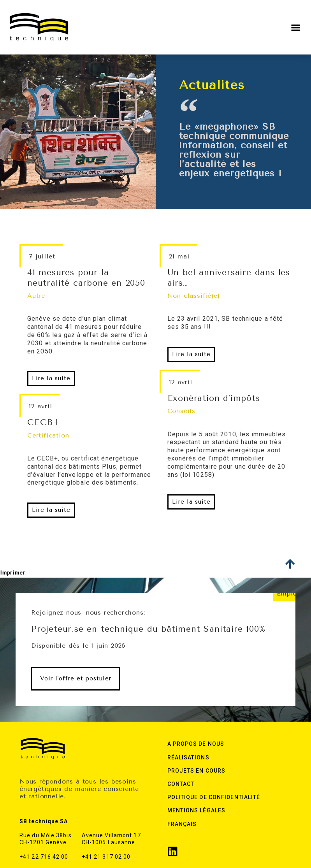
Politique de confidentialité (214, 797)
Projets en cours (197, 771)
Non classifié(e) (194, 296)
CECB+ (44, 422)
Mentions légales (197, 810)
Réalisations (188, 757)
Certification (48, 435)
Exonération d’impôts (214, 398)
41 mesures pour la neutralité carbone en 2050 (86, 278)
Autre (36, 296)
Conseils (181, 411)
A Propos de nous (196, 744)
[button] (296, 27)
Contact (181, 784)
